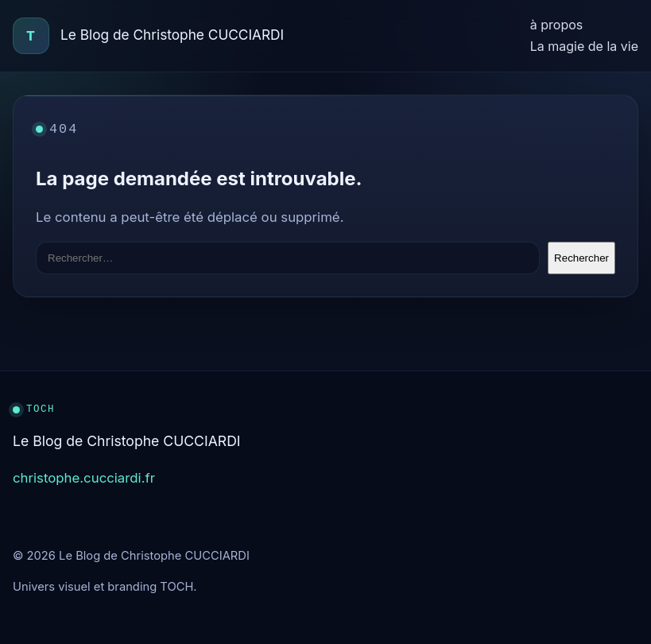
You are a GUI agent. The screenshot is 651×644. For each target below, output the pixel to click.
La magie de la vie (584, 46)
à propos (556, 25)
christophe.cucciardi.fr (84, 478)
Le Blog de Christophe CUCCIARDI (172, 35)
